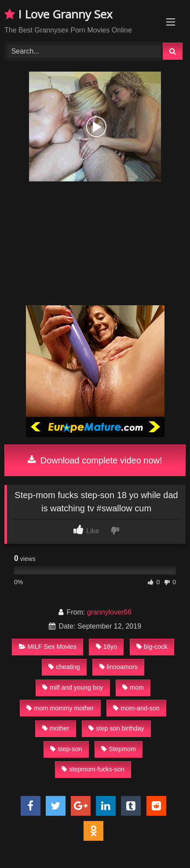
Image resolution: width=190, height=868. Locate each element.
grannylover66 (109, 612)
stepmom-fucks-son (93, 769)
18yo (106, 647)
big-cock (152, 647)
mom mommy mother (60, 708)
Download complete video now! (95, 460)
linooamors (119, 667)
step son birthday (116, 728)
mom (133, 687)
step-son (66, 749)
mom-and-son (136, 708)
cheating (64, 667)
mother (56, 728)
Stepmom (119, 749)
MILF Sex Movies (48, 647)
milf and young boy (73, 687)
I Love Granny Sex (58, 14)
